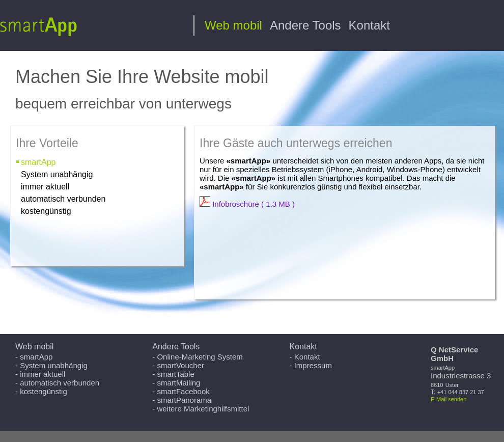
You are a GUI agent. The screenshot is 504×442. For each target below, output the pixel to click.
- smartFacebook (181, 391)
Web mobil (233, 25)
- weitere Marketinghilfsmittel (201, 409)
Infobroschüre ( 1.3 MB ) (247, 204)
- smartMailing (176, 383)
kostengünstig (46, 211)
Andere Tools (305, 25)
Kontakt (369, 25)
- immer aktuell (40, 374)
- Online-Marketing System (198, 357)
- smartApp (34, 357)
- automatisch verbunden (57, 383)
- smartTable (173, 374)
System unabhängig (57, 174)
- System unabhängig (51, 365)
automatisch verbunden (63, 199)
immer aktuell (45, 187)
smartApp (38, 162)
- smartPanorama (182, 400)
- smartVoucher (178, 365)
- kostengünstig (41, 391)
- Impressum (311, 365)
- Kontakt (305, 357)
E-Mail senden (449, 399)
